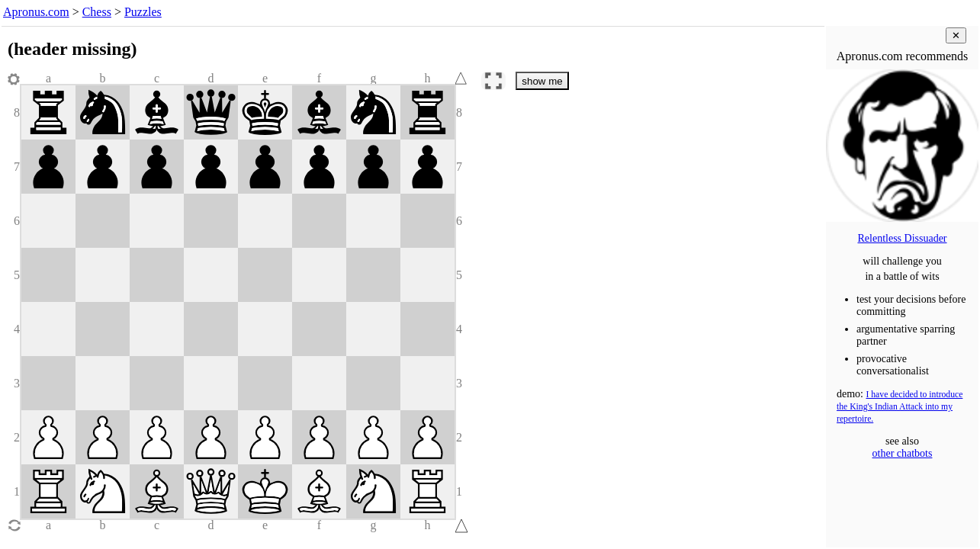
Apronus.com (36, 12)
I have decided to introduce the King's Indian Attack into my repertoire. (900, 407)
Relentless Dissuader (902, 238)
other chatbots (903, 453)
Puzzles (143, 12)
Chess (97, 12)
